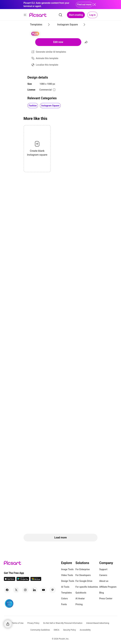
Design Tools (68, 581)
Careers (103, 575)
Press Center (106, 598)
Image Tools (67, 569)
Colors (64, 598)
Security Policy (70, 630)
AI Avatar (80, 598)
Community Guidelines (40, 630)
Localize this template (47, 65)
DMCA (57, 630)
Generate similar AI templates (51, 52)
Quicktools (81, 593)
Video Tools (67, 575)
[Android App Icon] (23, 580)
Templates (67, 593)
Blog (102, 593)
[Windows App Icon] (36, 580)
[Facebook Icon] (7, 590)
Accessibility (85, 630)
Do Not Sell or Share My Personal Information (63, 623)
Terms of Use (18, 623)
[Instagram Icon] (25, 590)
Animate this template (47, 58)
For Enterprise (83, 569)
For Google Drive (84, 581)
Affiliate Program (108, 587)
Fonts (64, 604)
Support (103, 569)
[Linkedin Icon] (34, 590)
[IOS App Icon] (10, 580)
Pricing (79, 604)
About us (104, 581)
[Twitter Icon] (16, 590)
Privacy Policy (33, 623)
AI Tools (65, 587)
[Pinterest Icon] (53, 590)
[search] (60, 15)
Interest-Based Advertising (98, 623)
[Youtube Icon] (43, 590)
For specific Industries (87, 587)
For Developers (83, 575)
